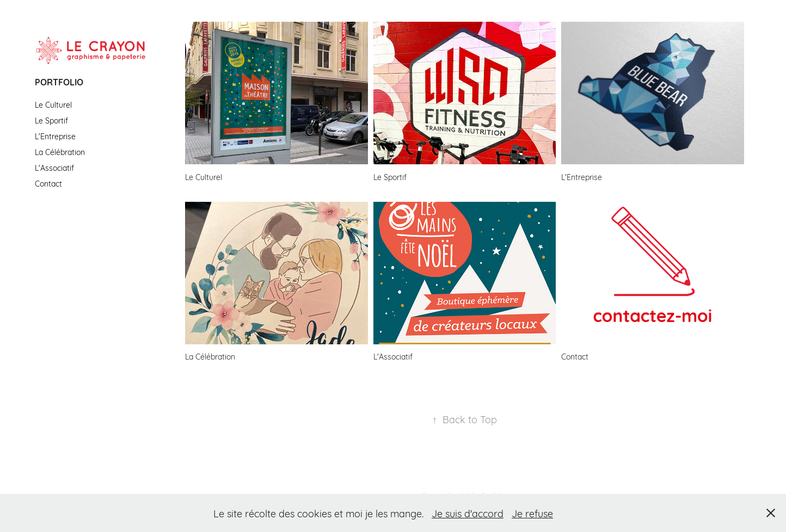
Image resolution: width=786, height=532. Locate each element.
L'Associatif (54, 167)
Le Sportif (51, 120)
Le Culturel (53, 104)
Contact (48, 183)
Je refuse (532, 513)
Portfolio (59, 82)
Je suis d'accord (468, 513)
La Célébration (60, 151)
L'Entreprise (55, 136)
